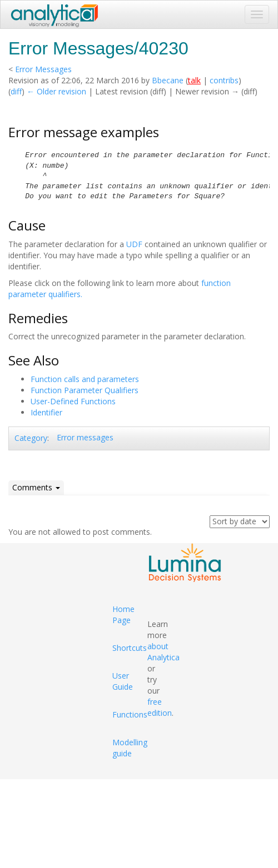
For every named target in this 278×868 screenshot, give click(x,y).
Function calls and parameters (85, 379)
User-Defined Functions (73, 401)
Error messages (85, 437)
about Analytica (163, 652)
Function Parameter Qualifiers (85, 390)
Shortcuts (130, 648)
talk (194, 80)
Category (31, 438)
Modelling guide (130, 748)
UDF (134, 244)
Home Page (123, 614)
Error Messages (43, 69)
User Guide (123, 681)
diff (16, 91)
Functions (130, 714)
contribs (224, 80)
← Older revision (56, 91)
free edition (160, 707)
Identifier (46, 412)
